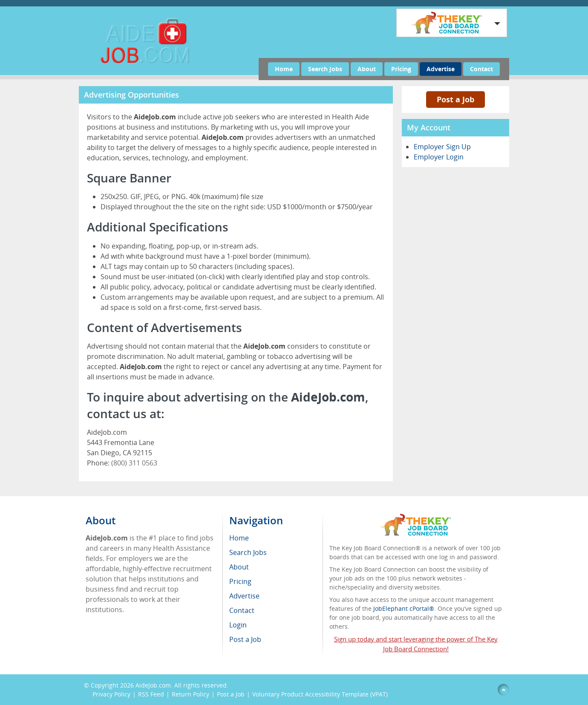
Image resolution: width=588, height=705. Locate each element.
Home (284, 69)
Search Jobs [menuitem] (248, 552)
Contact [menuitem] (242, 610)
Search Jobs (325, 69)
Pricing (401, 69)
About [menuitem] (239, 567)
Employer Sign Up (442, 147)
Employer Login (439, 157)
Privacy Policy (111, 694)
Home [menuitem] (239, 538)
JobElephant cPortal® (404, 608)
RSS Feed (151, 694)
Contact (481, 69)
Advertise (441, 69)
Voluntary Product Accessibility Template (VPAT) (320, 694)
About (367, 69)
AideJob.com (153, 685)
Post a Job (455, 99)
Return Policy (190, 694)
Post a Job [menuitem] (245, 639)
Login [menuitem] (238, 625)
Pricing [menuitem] (240, 581)
